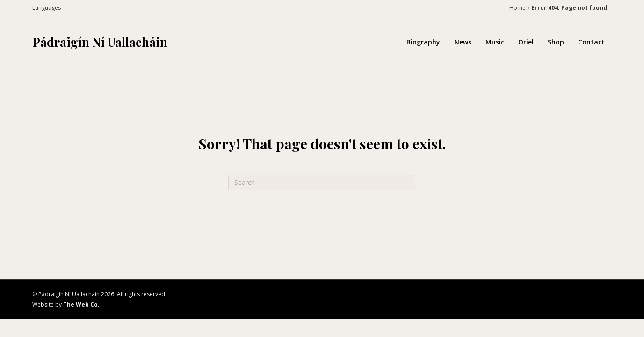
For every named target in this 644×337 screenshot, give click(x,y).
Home (517, 8)
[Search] (322, 183)
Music (495, 42)
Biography (423, 42)
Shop (556, 42)
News (463, 42)
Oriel (526, 42)
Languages (47, 8)
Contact (591, 42)
